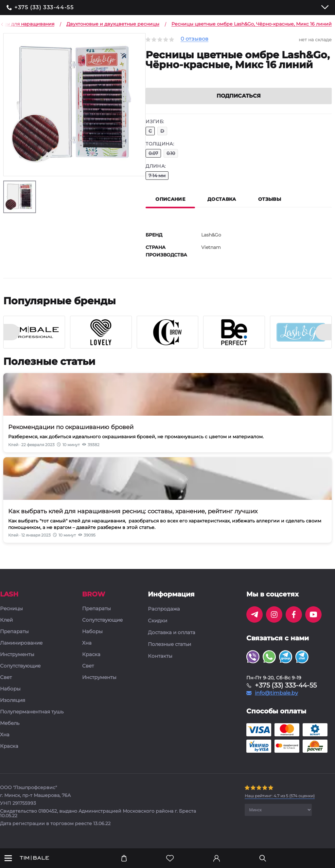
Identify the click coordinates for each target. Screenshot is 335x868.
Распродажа (164, 617)
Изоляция (13, 708)
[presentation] (11, 340)
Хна (5, 743)
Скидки (158, 629)
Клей (6, 628)
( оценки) (280, 804)
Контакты (160, 664)
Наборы (10, 697)
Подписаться (239, 104)
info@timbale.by (276, 701)
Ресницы (11, 617)
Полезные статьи (169, 652)
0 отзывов (194, 39)
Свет (6, 685)
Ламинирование (21, 651)
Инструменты (17, 662)
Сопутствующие (20, 674)
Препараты (14, 640)
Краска (9, 754)
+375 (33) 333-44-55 (44, 8)
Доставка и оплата (172, 640)
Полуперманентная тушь (32, 720)
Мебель (10, 731)
